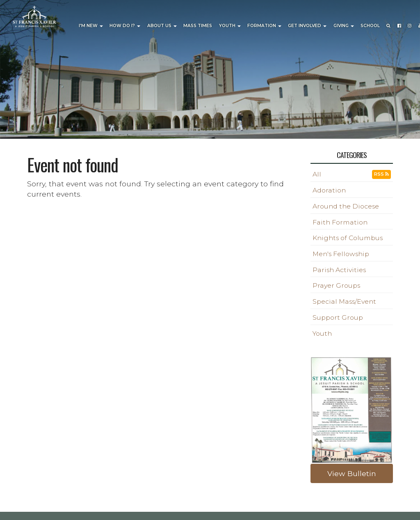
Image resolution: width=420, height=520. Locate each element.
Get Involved (307, 26)
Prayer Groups (336, 285)
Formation (264, 26)
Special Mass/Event (344, 301)
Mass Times (198, 26)
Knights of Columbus (348, 238)
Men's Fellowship (341, 254)
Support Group (338, 317)
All (317, 174)
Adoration (329, 190)
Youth (230, 26)
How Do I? (125, 26)
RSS (381, 174)
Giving (344, 26)
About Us (162, 26)
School (370, 26)
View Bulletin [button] (352, 473)
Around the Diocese (346, 206)
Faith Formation (340, 222)
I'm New (91, 26)
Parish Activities (339, 270)
